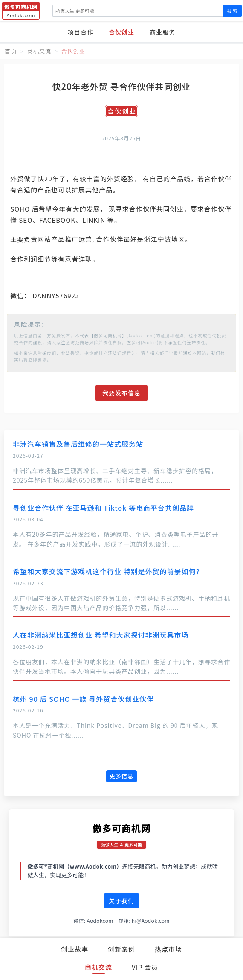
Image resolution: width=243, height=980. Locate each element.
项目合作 (81, 32)
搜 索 (232, 11)
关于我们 (121, 901)
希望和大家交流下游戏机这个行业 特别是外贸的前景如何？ (108, 571)
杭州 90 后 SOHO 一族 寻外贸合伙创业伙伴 (83, 699)
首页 (11, 51)
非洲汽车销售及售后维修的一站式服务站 (78, 444)
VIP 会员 (145, 967)
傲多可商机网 (122, 828)
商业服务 (162, 32)
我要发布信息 (121, 393)
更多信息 (121, 776)
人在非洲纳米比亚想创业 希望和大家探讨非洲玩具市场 (101, 635)
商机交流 (98, 967)
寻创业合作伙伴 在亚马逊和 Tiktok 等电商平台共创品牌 (103, 508)
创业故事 (75, 949)
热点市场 (168, 949)
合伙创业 (121, 32)
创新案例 (121, 949)
